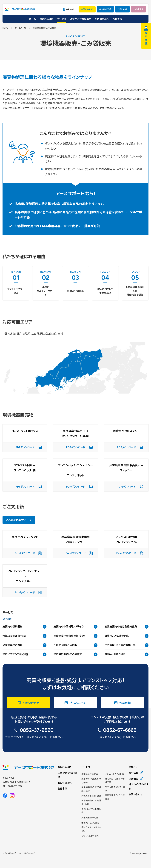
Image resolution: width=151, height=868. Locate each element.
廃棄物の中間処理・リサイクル (75, 627)
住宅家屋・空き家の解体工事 (127, 645)
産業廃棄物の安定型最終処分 (127, 627)
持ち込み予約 (105, 9)
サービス (62, 19)
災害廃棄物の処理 (24, 645)
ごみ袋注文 (138, 9)
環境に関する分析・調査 (24, 654)
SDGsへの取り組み (127, 654)
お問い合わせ (87, 9)
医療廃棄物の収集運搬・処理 (75, 636)
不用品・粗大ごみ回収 (75, 645)
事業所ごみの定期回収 (127, 636)
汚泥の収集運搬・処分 (24, 636)
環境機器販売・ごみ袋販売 (75, 654)
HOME (5, 28)
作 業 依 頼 (122, 9)
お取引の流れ (102, 19)
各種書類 (117, 19)
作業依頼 (125, 703)
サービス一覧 (20, 28)
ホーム (33, 19)
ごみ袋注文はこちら (16, 520)
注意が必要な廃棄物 (81, 19)
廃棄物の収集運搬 (24, 627)
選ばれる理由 (47, 19)
